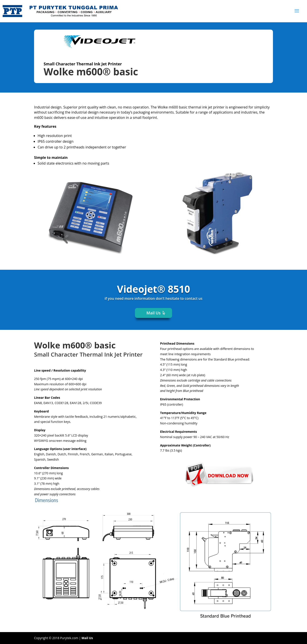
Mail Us (153, 313)
